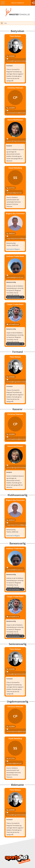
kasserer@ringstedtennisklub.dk (16, 859)
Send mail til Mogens (13, 234)
